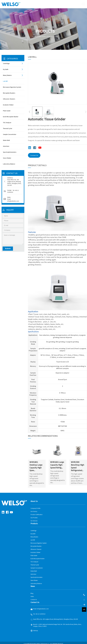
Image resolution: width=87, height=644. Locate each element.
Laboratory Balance (9, 164)
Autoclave (6, 146)
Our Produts (34, 516)
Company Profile (35, 507)
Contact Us (34, 155)
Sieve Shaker (7, 158)
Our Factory (34, 510)
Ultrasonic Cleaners (9, 99)
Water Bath (6, 140)
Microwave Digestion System (12, 87)
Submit (8, 249)
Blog (32, 592)
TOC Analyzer (7, 123)
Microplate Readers (9, 93)
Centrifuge (13, 64)
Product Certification (37, 513)
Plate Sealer (7, 111)
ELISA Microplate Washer (11, 117)
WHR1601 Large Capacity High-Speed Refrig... (57, 463)
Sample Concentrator (10, 134)
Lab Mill (56, 36)
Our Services (34, 519)
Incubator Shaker (8, 105)
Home (44, 36)
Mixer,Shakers (13, 75)
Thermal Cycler (8, 128)
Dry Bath (13, 69)
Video (32, 595)
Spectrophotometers (10, 152)
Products (50, 36)
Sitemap (36, 629)
